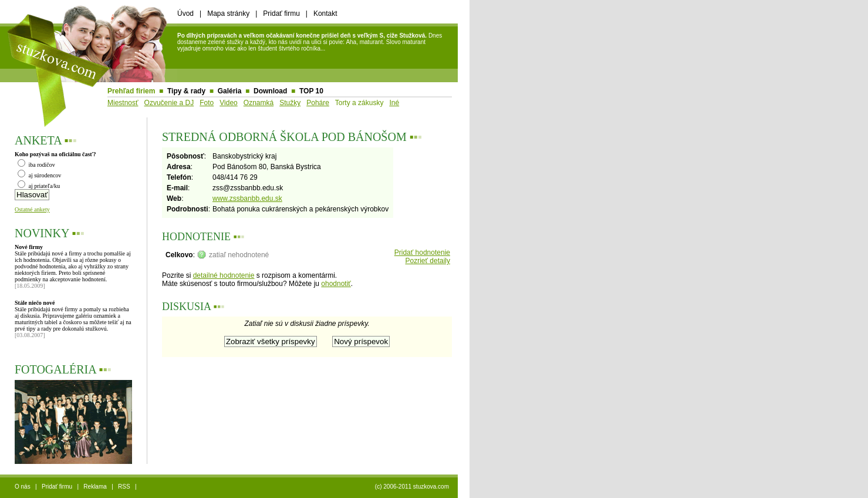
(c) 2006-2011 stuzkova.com (412, 487)
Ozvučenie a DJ (169, 103)
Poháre (318, 103)
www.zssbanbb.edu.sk (247, 198)
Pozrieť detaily (428, 261)
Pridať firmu (281, 14)
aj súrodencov (39, 175)
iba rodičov (36, 165)
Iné (394, 103)
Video (228, 103)
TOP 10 (311, 91)
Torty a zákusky (359, 103)
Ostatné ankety (32, 209)
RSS (124, 487)
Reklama (95, 487)
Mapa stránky (228, 14)
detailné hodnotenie (224, 275)
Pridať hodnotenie (422, 253)
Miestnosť (123, 103)
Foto (207, 103)
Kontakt (325, 14)
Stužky (290, 103)
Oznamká (259, 103)
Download (270, 91)
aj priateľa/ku (39, 186)
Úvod (185, 14)
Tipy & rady (186, 91)
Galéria (230, 91)
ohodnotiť (336, 284)
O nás (23, 487)
